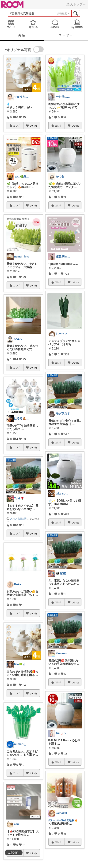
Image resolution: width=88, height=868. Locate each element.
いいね (33, 126)
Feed (11, 24)
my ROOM (77, 24)
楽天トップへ (76, 4)
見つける (33, 24)
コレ (17, 126)
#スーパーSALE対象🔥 (63, 820)
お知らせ (55, 24)
